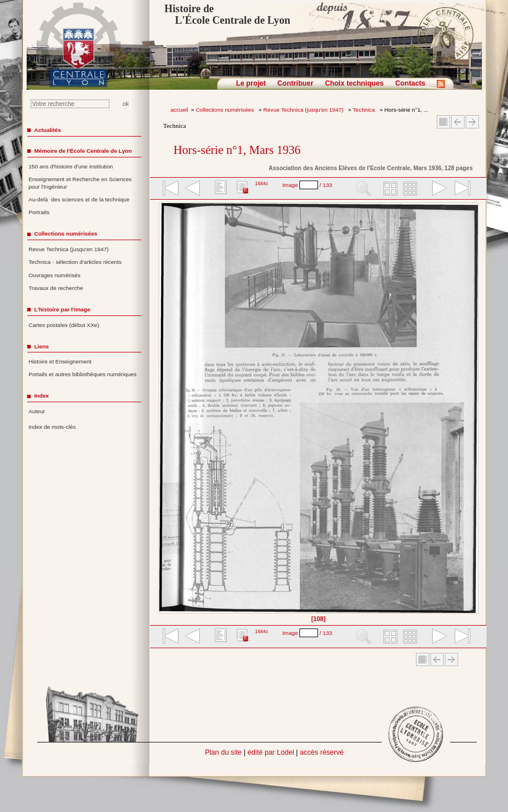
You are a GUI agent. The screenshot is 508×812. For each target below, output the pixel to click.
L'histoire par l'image (62, 309)
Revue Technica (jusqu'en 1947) (304, 110)
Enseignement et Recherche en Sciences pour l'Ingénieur (80, 183)
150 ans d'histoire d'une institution (71, 166)
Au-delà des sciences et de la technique (79, 199)
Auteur (37, 411)
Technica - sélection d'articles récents (75, 262)
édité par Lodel (271, 752)
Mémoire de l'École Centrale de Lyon (83, 151)
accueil (179, 110)
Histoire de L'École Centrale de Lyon (227, 14)
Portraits (39, 212)
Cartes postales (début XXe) (64, 325)
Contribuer (295, 83)
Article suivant (472, 122)
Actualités (47, 130)
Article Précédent (458, 122)
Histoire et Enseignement (60, 361)
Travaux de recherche (56, 288)
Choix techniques (354, 83)
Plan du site (224, 752)
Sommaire (443, 122)
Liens (41, 346)
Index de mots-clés (52, 427)
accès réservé (322, 752)
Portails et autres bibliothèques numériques (82, 374)
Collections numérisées (226, 110)
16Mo (262, 183)
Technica (365, 110)
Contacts (410, 83)
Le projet (251, 83)
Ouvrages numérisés (54, 275)
